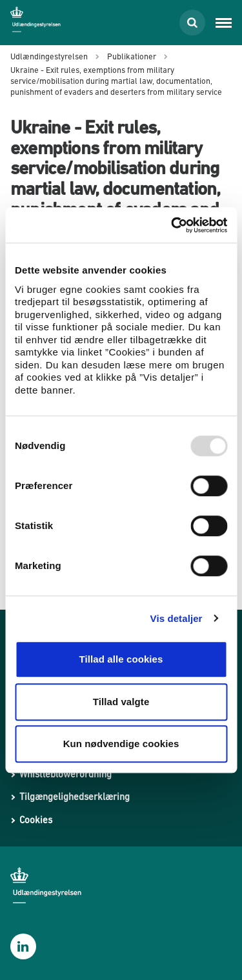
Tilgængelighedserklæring (75, 796)
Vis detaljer (176, 618)
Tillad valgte (121, 702)
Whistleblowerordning (66, 774)
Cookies (36, 820)
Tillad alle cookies (121, 659)
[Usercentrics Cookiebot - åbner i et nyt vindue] (172, 225)
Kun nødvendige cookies (121, 744)
